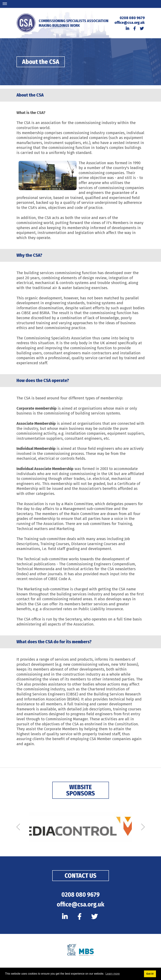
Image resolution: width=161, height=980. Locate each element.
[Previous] (18, 827)
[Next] (143, 827)
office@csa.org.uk (130, 23)
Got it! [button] (150, 974)
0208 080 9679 (132, 18)
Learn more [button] (113, 974)
